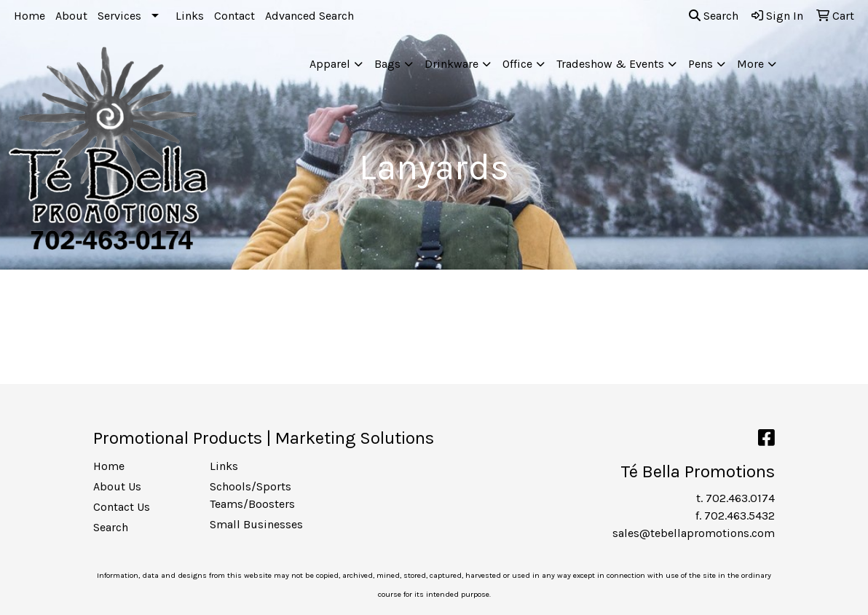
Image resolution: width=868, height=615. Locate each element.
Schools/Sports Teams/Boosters (252, 495)
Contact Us (122, 507)
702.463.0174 (740, 498)
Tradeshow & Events (610, 64)
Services (119, 16)
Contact (234, 16)
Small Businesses (256, 524)
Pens (701, 64)
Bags (387, 64)
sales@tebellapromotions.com (694, 533)
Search (714, 16)
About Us (117, 486)
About (71, 16)
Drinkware (451, 64)
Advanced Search (309, 16)
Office (517, 64)
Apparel (330, 64)
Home (29, 16)
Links (190, 16)
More (750, 64)
